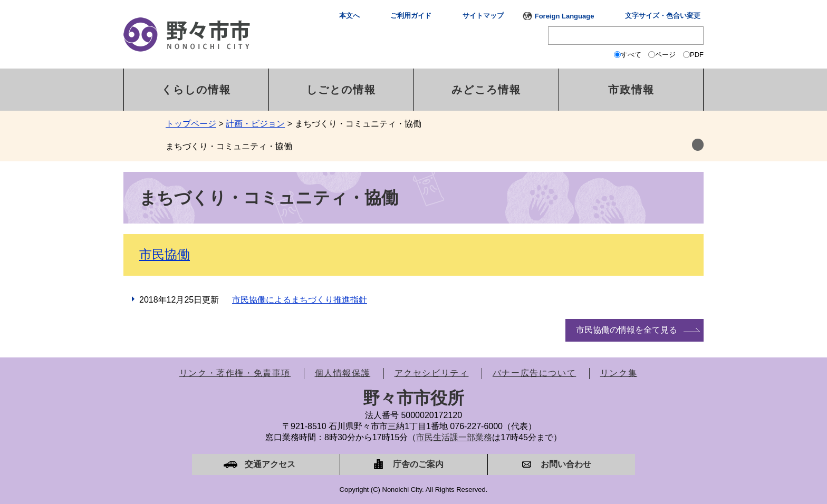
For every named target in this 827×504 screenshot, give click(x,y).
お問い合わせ (566, 464)
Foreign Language (565, 16)
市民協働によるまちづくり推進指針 (300, 300)
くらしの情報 (196, 90)
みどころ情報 (486, 90)
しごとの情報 (341, 90)
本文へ (349, 16)
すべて (631, 55)
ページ (665, 55)
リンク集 (619, 373)
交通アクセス (270, 464)
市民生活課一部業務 (454, 437)
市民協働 (165, 254)
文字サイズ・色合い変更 (663, 16)
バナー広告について (534, 373)
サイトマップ (483, 16)
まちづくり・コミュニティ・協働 (229, 146)
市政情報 (631, 90)
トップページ (191, 124)
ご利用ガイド (411, 16)
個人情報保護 (343, 373)
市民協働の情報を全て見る (627, 330)
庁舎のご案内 (418, 464)
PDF (697, 55)
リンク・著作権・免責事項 (235, 373)
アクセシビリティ (432, 373)
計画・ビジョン (255, 124)
